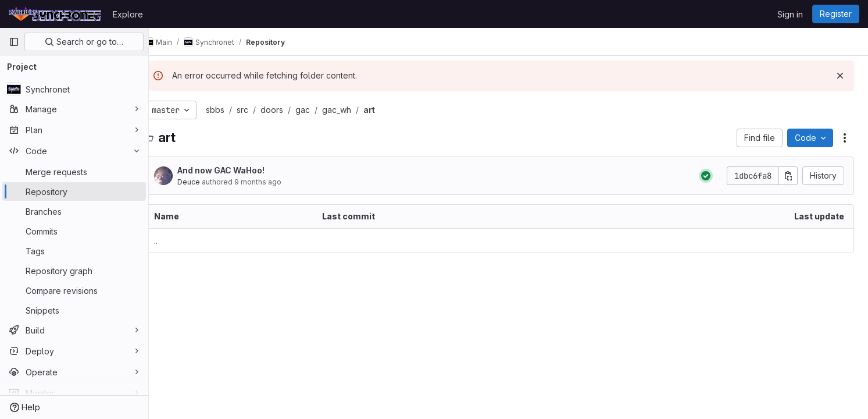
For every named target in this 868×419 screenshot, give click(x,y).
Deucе (207, 182)
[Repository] (74, 191)
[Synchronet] (74, 89)
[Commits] (74, 231)
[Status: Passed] (706, 176)
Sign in (790, 14)
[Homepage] (55, 14)
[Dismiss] (840, 76)
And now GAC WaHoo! (240, 170)
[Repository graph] (74, 271)
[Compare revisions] (74, 290)
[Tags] (74, 251)
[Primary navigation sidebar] (14, 42)
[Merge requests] (74, 172)
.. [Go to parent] (174, 241)
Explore (128, 14)
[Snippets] (74, 310)
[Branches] (74, 211)
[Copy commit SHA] (788, 176)
